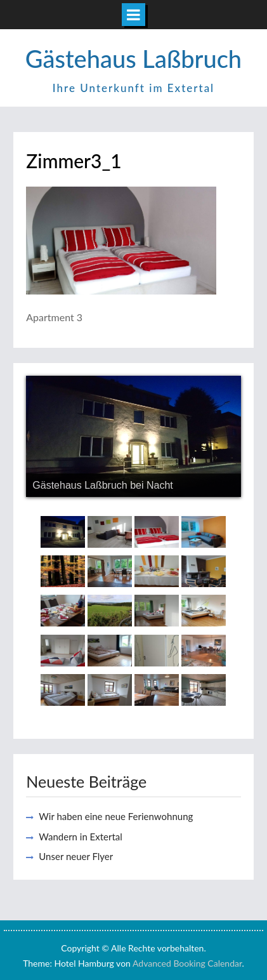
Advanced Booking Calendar (187, 963)
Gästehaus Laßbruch (133, 58)
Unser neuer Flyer (76, 856)
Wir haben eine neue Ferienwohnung (116, 816)
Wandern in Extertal (81, 837)
